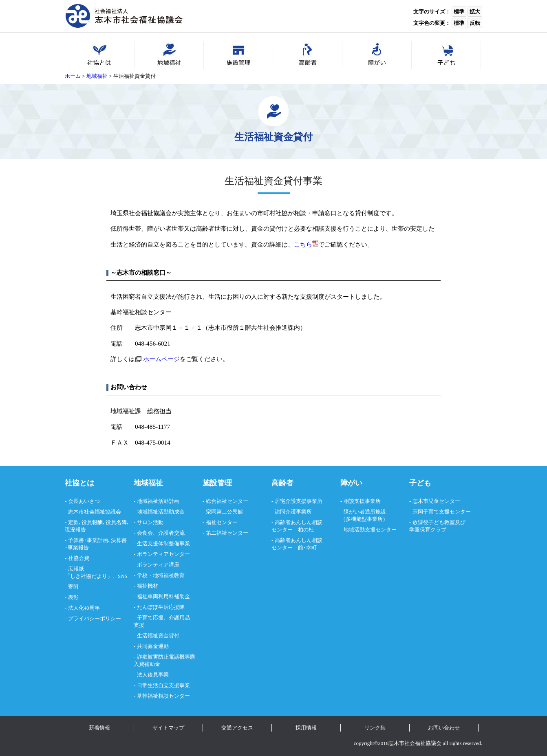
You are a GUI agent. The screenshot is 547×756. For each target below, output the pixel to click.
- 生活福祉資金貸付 (157, 636)
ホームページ (161, 359)
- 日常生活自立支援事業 (162, 685)
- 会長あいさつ (82, 501)
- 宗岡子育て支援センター (440, 512)
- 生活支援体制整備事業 (162, 543)
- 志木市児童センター (435, 501)
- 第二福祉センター (225, 533)
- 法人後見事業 (151, 675)
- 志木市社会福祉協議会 (93, 512)
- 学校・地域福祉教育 (159, 575)
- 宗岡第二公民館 (223, 512)
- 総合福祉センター (225, 501)
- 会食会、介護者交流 (159, 533)
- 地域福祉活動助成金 (159, 512)
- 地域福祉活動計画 (157, 501)
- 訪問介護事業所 (292, 512)
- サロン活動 (149, 522)
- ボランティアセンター (162, 554)
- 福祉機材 (146, 586)
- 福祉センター (220, 522)
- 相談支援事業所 (361, 501)
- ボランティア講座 (157, 565)
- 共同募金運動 (151, 646)
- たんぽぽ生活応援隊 (159, 607)
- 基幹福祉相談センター (162, 696)
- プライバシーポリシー (93, 618)
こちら (306, 244)
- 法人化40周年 (82, 608)
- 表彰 (72, 597)
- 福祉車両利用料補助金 (162, 596)
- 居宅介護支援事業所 (297, 501)
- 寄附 (72, 587)
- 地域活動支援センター (368, 530)
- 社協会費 (77, 558)
